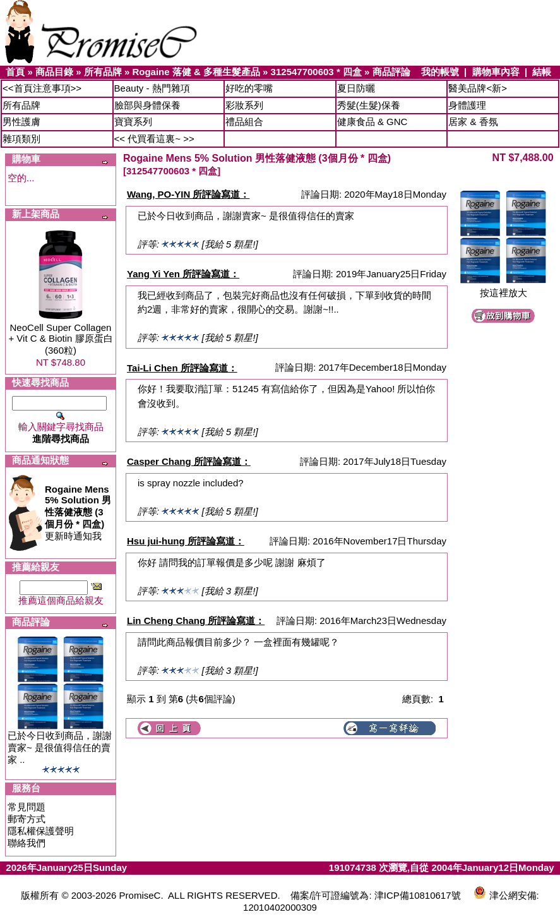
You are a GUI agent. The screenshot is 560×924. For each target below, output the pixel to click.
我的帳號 (440, 72)
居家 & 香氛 (473, 122)
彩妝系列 (244, 105)
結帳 (542, 72)
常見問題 (27, 807)
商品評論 (391, 72)
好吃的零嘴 (249, 88)
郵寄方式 (27, 819)
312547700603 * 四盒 (316, 72)
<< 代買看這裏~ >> (154, 139)
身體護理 (467, 105)
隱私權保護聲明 (41, 831)
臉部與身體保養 (147, 105)
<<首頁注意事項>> (42, 88)
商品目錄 (54, 72)
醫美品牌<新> (478, 88)
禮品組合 (244, 122)
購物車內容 (496, 72)
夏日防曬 (356, 88)
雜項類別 (21, 139)
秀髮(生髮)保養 (369, 105)
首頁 (15, 72)
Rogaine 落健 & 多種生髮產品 (196, 72)
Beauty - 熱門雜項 (152, 88)
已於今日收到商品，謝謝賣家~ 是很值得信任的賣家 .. (60, 747)
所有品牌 (103, 72)
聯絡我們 (27, 843)
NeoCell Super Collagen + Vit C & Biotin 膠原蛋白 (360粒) (60, 339)
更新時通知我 (78, 513)
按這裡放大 (503, 288)
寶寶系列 (133, 122)
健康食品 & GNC (372, 122)
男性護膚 (21, 122)
